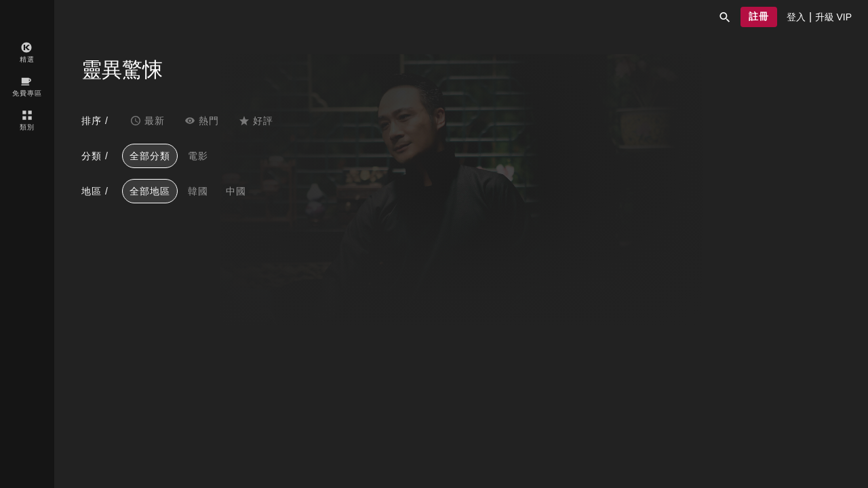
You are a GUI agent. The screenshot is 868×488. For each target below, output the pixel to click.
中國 (236, 191)
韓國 (198, 191)
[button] (725, 17)
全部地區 (150, 191)
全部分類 (150, 156)
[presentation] (796, 17)
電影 (198, 156)
